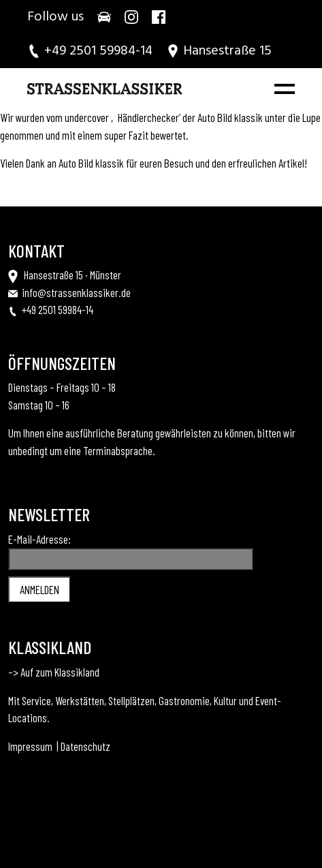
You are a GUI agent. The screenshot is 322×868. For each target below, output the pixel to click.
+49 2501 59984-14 (58, 309)
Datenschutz (85, 746)
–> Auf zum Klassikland (54, 672)
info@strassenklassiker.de (76, 292)
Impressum (30, 746)
